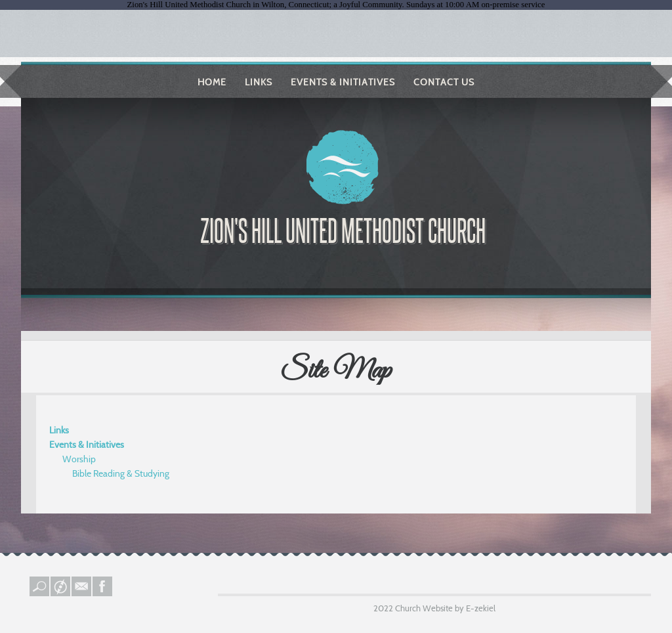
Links (259, 82)
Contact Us (444, 82)
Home (212, 82)
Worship (79, 459)
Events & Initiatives (343, 82)
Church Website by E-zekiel (445, 608)
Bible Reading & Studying (121, 473)
